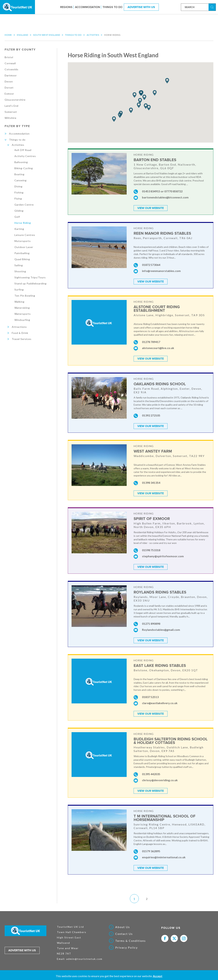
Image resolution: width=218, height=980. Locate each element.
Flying (18, 199)
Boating (19, 174)
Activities (93, 35)
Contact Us (124, 933)
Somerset (11, 112)
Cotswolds (12, 69)
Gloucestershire (15, 100)
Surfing (19, 290)
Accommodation (88, 7)
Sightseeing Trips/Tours (30, 277)
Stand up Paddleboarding (31, 283)
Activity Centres (25, 156)
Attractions (19, 327)
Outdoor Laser (24, 247)
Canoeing (21, 180)
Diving (18, 186)
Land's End (12, 106)
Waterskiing (22, 308)
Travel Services (22, 339)
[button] (167, 81)
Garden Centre (24, 205)
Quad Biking (22, 259)
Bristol (9, 57)
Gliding (19, 211)
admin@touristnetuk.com (84, 958)
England (23, 35)
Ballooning (21, 162)
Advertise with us (22, 949)
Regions (66, 7)
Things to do (112, 7)
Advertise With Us (141, 7)
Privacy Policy (126, 946)
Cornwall (10, 63)
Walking (19, 302)
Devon (9, 81)
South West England (47, 35)
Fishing (19, 192)
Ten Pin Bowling (25, 296)
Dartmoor (11, 75)
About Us (123, 926)
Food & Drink (20, 333)
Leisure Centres (25, 235)
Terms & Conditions (130, 939)
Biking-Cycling (24, 168)
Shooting (20, 271)
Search (213, 7)
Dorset (9, 88)
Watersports (23, 314)
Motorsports (23, 241)
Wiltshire (11, 118)
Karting (19, 229)
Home (8, 35)
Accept (158, 976)
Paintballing (22, 253)
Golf (17, 217)
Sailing (19, 265)
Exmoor (9, 94)
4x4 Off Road (23, 150)
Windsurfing (22, 320)
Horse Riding (23, 223)
